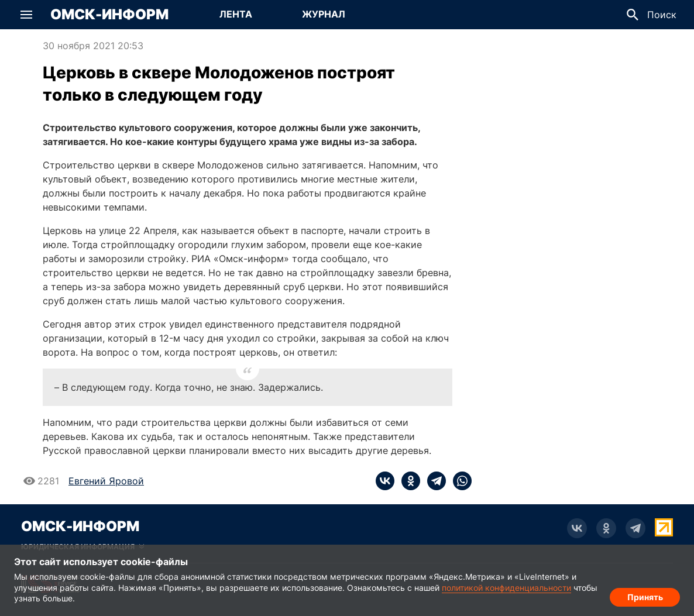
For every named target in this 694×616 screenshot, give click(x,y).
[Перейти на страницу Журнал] (324, 15)
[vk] (385, 481)
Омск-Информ (109, 15)
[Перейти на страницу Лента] (236, 15)
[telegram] (433, 481)
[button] (26, 15)
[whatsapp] (459, 481)
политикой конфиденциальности (506, 588)
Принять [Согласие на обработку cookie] (645, 596)
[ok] (407, 481)
